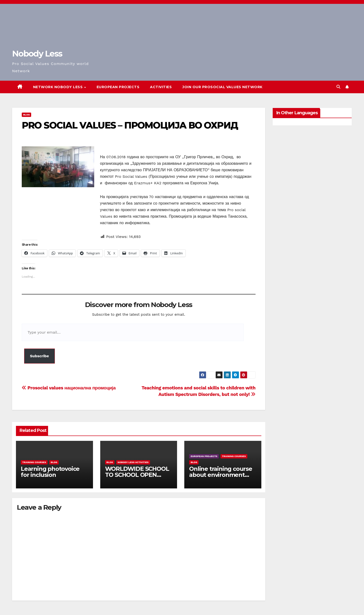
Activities (161, 87)
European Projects (118, 87)
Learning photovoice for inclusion (50, 472)
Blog (26, 115)
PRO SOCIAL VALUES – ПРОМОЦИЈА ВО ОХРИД (130, 125)
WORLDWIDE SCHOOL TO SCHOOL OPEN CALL (137, 475)
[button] (338, 87)
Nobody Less (37, 54)
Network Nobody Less (58, 87)
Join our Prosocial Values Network (222, 87)
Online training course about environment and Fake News (221, 475)
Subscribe (39, 356)
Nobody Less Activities (133, 462)
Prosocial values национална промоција (69, 388)
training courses (34, 462)
